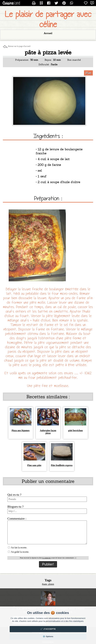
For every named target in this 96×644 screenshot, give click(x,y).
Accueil (48, 33)
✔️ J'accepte (48, 629)
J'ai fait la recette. (17, 548)
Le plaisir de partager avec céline (48, 19)
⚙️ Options (48, 636)
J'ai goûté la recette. (18, 552)
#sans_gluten (48, 584)
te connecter (46, 558)
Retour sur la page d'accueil (19, 46)
